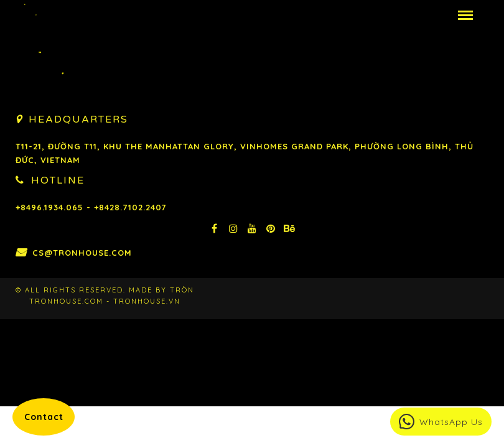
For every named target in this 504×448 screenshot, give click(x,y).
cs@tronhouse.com (82, 253)
